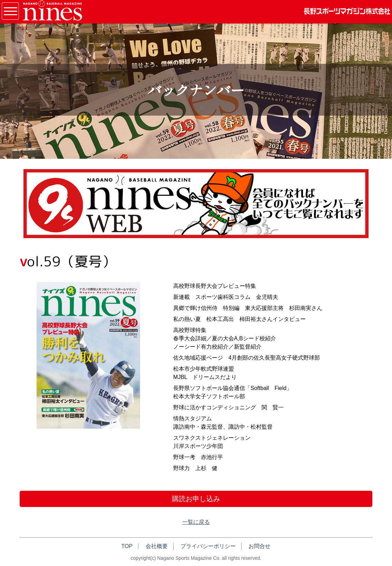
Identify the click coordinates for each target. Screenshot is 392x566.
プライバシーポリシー (208, 546)
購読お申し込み (196, 499)
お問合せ (259, 546)
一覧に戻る (196, 522)
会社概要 (157, 546)
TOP (127, 546)
